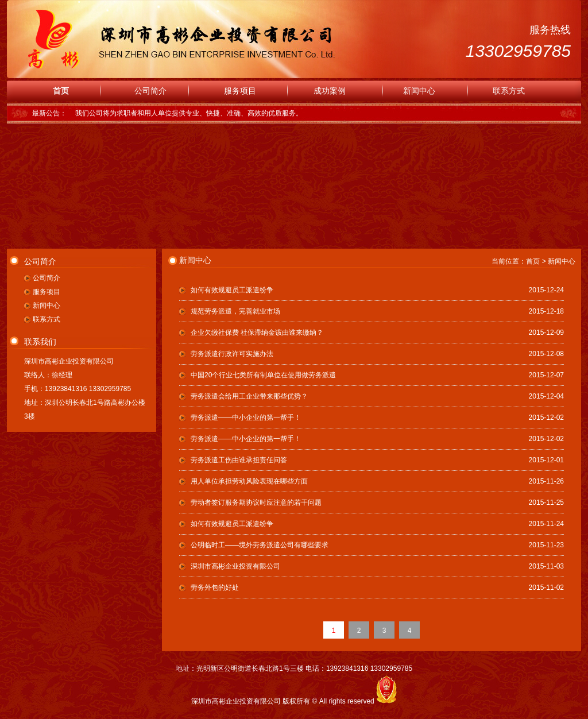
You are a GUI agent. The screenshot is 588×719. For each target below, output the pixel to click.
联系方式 (509, 91)
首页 (61, 91)
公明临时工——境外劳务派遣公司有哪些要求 (260, 545)
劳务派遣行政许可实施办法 (232, 354)
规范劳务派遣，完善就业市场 (235, 311)
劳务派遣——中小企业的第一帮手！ (246, 418)
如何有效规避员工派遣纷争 (232, 290)
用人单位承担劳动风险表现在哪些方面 (249, 481)
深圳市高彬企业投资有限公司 (235, 566)
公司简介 (150, 91)
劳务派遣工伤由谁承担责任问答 (239, 460)
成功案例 (330, 91)
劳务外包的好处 (215, 587)
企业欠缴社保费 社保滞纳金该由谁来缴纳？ (257, 333)
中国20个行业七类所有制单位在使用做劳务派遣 (263, 375)
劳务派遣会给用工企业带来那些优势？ (249, 396)
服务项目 (240, 91)
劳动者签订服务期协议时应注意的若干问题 (256, 502)
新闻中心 (419, 91)
